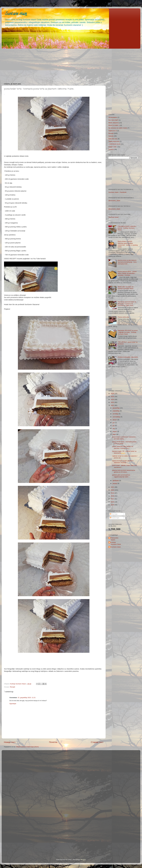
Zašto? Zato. (113, 147)
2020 (113, 490)
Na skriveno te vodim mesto (118, 128)
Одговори (13, 704)
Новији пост (10, 742)
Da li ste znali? (113, 120)
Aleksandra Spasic (114, 539)
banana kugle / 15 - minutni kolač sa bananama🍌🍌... (124, 452)
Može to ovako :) (114, 125)
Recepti (13, 687)
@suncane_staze (114, 201)
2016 (113, 502)
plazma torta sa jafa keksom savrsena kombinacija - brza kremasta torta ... (127, 262)
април (115, 431)
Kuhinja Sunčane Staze (116, 543)
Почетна (53, 742)
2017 (113, 499)
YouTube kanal (113, 217)
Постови (114, 514)
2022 (113, 405)
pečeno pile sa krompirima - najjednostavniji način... (122, 476)
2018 (113, 496)
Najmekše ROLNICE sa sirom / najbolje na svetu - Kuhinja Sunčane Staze (128, 332)
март (114, 434)
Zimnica (111, 149)
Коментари (114, 518)
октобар (116, 414)
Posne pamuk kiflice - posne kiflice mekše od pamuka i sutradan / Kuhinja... (127, 273)
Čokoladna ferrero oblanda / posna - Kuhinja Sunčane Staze (127, 228)
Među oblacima (114, 123)
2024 (113, 399)
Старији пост (97, 742)
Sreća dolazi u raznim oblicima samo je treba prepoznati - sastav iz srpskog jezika (128, 244)
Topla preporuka (114, 141)
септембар (117, 417)
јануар (115, 483)
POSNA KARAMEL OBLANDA (128, 357)
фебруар (116, 481)
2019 (113, 493)
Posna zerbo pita (123, 317)
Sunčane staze (16, 14)
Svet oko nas (113, 139)
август (115, 420)
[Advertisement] (69, 65)
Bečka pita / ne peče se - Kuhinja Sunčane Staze (126, 288)
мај (114, 429)
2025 (113, 397)
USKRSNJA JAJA (114, 144)
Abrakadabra (113, 117)
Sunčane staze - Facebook (117, 192)
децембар (116, 408)
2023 (113, 402)
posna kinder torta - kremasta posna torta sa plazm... (124, 443)
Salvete (111, 136)
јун (114, 426)
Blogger (83, 860)
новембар (116, 411)
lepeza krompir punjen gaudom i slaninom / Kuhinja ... (123, 462)
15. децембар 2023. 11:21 (27, 698)
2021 (113, 487)
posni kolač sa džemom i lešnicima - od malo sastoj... (124, 438)
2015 (113, 505)
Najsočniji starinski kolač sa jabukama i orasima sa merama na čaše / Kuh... (127, 304)
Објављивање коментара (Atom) (27, 747)
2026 (113, 394)
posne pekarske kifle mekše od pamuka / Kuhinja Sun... (123, 447)
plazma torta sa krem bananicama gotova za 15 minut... (124, 471)
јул (114, 423)
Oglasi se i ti (113, 131)
